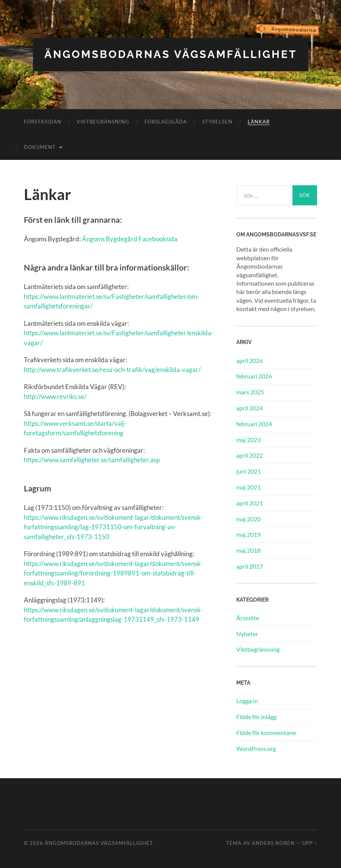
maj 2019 (248, 534)
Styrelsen (217, 122)
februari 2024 (254, 424)
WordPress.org (256, 748)
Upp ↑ (310, 843)
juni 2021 (249, 471)
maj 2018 (248, 550)
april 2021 (250, 503)
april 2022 (250, 455)
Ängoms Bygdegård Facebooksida (130, 239)
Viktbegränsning (103, 122)
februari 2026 (254, 376)
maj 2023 (248, 440)
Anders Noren (273, 843)
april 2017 (250, 566)
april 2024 (250, 408)
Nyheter (247, 634)
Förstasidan (43, 122)
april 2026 (250, 360)
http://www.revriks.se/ (55, 396)
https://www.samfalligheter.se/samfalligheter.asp (92, 460)
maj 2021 (248, 487)
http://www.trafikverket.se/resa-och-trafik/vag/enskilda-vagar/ (112, 370)
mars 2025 (250, 392)
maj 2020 (248, 519)
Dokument (40, 147)
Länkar (259, 122)
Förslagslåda (166, 122)
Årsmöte (248, 618)
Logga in (247, 701)
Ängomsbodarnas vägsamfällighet (171, 54)
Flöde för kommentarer (266, 733)
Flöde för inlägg (256, 717)
